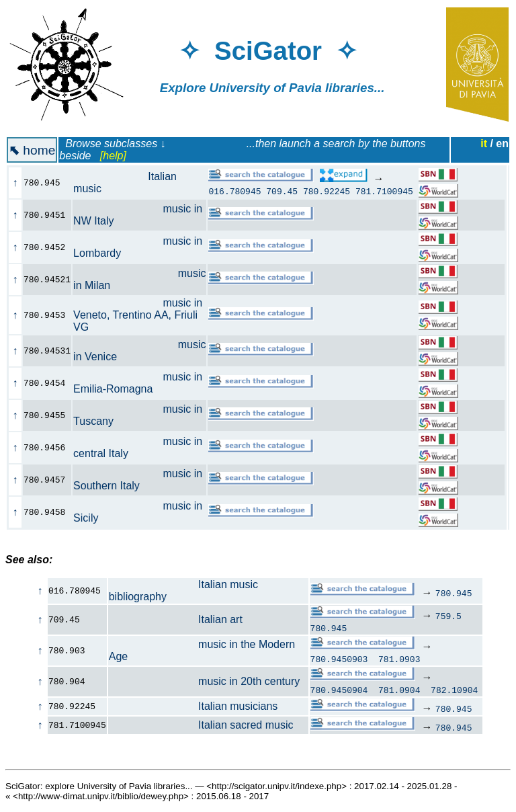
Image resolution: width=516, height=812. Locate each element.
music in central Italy (138, 447)
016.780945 (234, 191)
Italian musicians (193, 706)
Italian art (176, 619)
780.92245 (327, 191)
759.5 (448, 616)
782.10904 (454, 690)
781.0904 (399, 690)
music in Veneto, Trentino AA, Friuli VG (138, 315)
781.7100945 (384, 191)
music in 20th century (205, 681)
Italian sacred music (201, 725)
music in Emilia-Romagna (138, 383)
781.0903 (399, 659)
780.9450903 (339, 659)
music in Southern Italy (138, 480)
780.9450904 (339, 690)
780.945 (454, 593)
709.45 (282, 191)
